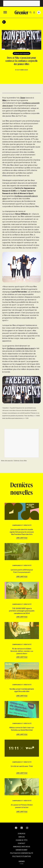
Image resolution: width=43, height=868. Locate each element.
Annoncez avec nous (21, 847)
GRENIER (22, 861)
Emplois (22, 837)
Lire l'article (22, 538)
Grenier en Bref (21, 850)
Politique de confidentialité (22, 853)
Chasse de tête (22, 840)
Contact (22, 843)
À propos (21, 834)
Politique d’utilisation (21, 856)
